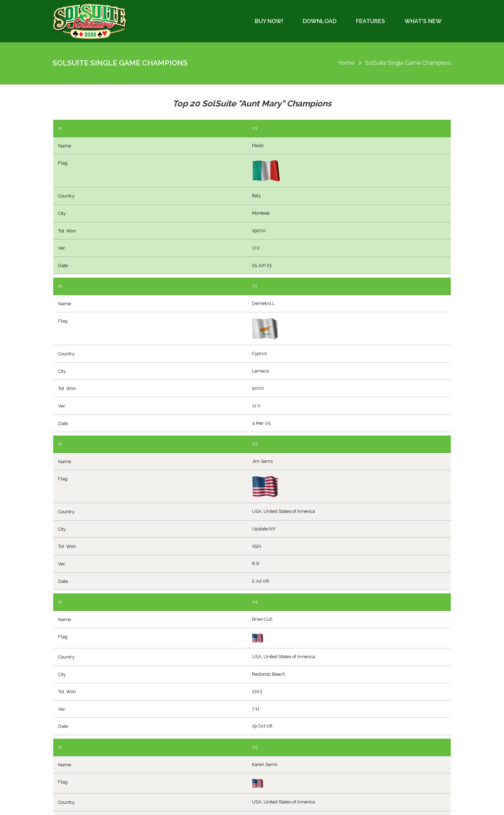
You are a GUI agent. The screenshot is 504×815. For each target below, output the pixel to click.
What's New (423, 21)
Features (370, 21)
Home (346, 63)
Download (320, 21)
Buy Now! (269, 21)
